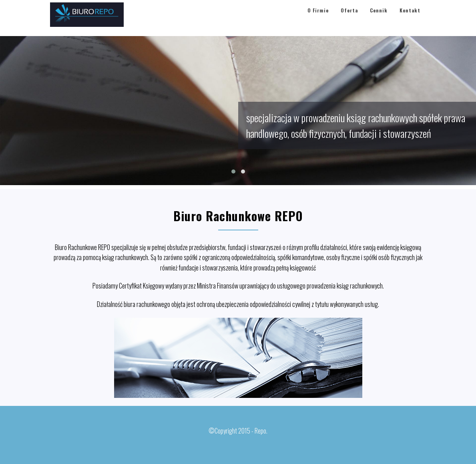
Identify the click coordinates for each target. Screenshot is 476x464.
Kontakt (410, 18)
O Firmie (318, 18)
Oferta (349, 18)
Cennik (379, 18)
